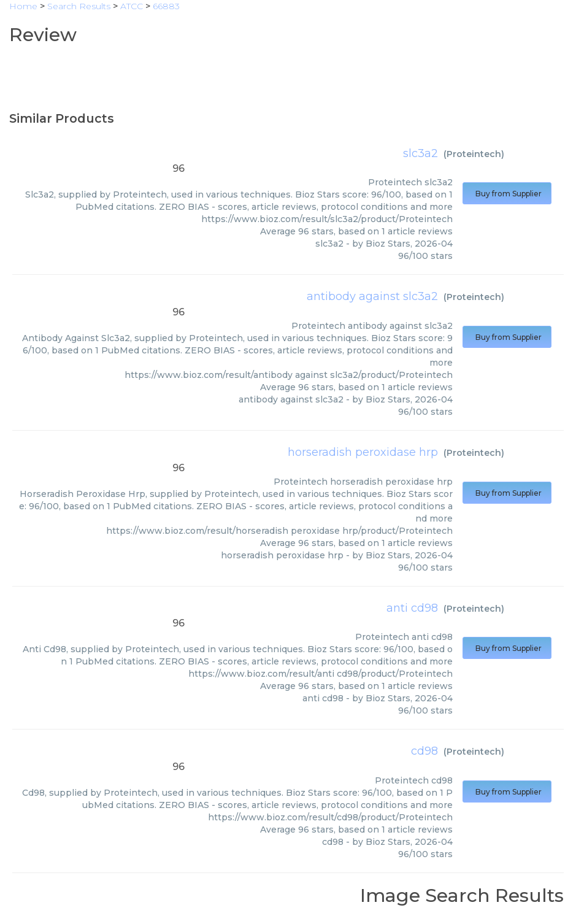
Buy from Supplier (507, 194)
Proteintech (474, 154)
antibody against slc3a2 (372, 296)
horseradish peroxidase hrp (363, 452)
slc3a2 (420, 153)
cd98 (424, 751)
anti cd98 (412, 608)
